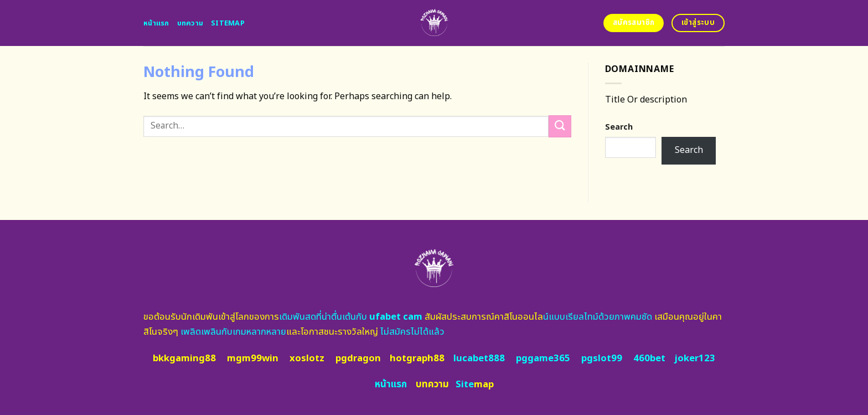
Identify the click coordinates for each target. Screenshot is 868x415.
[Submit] (560, 126)
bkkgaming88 (184, 358)
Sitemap (228, 23)
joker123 (695, 358)
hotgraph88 (417, 358)
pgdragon (358, 358)
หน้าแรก (156, 23)
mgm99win (253, 358)
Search (619, 127)
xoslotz (307, 358)
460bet (649, 358)
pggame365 (543, 358)
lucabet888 (479, 358)
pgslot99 (602, 358)
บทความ (190, 23)
